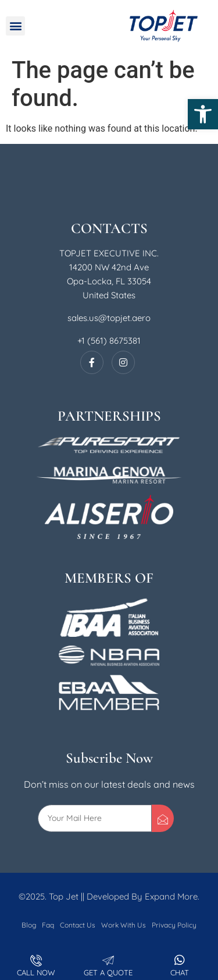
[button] (203, 114)
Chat (180, 972)
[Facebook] (92, 362)
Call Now (36, 972)
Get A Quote (108, 972)
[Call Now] (36, 960)
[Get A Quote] (108, 960)
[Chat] (180, 960)
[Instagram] (123, 362)
